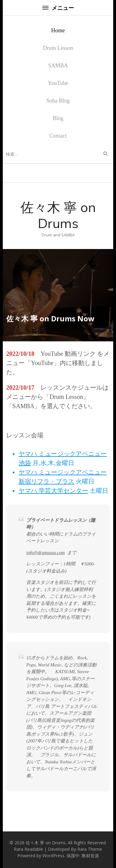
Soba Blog (58, 101)
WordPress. (54, 856)
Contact (58, 136)
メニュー (58, 8)
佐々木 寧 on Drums (58, 215)
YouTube (58, 83)
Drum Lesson (58, 48)
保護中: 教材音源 (83, 856)
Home (58, 30)
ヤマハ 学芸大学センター (53, 491)
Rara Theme (90, 849)
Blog (58, 118)
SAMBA (58, 66)
